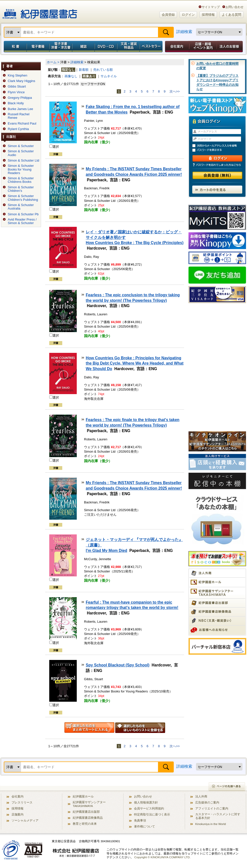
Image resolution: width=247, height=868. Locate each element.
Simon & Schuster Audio (21, 153)
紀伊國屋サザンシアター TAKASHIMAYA (89, 804)
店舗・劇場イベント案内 (203, 47)
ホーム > (53, 62)
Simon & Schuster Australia (21, 207)
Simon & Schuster (21, 146)
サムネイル (109, 76)
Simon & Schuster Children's (21, 189)
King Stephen (17, 76)
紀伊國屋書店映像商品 (88, 818)
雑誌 (83, 47)
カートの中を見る (217, 190)
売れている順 (103, 70)
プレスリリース (22, 802)
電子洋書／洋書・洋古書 (61, 47)
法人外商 (201, 796)
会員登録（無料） (217, 175)
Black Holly (16, 103)
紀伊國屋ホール (83, 796)
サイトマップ (211, 7)
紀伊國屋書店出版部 (86, 812)
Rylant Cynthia (18, 129)
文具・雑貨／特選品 (128, 47)
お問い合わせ (234, 7)
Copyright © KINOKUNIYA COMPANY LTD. (162, 857)
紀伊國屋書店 (40, 12)
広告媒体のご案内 (207, 802)
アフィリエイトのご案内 (212, 808)
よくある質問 (231, 15)
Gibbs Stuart (17, 87)
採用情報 (208, 15)
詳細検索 (184, 32)
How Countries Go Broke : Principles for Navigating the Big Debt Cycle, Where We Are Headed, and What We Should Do (135, 363)
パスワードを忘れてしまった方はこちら (217, 165)
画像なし (71, 76)
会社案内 (176, 47)
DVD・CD (106, 47)
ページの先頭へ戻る (227, 787)
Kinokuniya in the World (211, 824)
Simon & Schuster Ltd (23, 161)
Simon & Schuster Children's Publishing (23, 198)
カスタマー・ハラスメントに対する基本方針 (218, 816)
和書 (14, 47)
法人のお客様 (230, 47)
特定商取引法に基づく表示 (152, 814)
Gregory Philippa (20, 98)
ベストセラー (152, 47)
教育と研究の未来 (85, 824)
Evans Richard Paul (22, 124)
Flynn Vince (16, 92)
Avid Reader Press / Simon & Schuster (22, 221)
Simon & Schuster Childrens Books (21, 180)
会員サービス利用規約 (149, 808)
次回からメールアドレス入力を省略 (219, 146)
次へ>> (175, 91)
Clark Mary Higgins (21, 81)
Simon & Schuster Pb (23, 214)
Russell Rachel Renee (19, 116)
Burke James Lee (20, 109)
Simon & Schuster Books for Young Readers (21, 169)
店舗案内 (17, 814)
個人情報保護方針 (146, 802)
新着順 (84, 70)
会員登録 (168, 15)
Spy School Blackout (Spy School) (118, 665)
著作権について (144, 826)
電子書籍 (38, 47)
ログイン (188, 15)
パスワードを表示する (219, 150)
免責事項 (140, 820)
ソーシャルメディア (25, 820)
